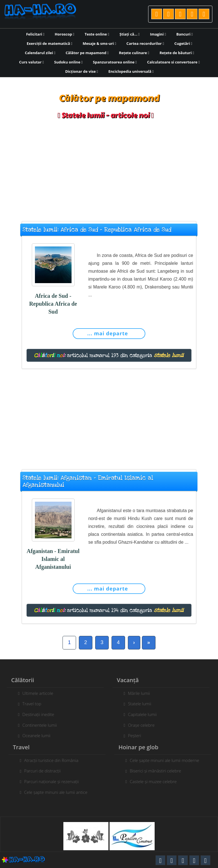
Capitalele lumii (139, 714)
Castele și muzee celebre (156, 781)
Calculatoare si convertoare (173, 62)
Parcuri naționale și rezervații (55, 781)
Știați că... (129, 34)
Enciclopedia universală (131, 71)
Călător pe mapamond (87, 53)
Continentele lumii (36, 725)
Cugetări (183, 43)
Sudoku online (68, 62)
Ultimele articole (35, 693)
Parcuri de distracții (46, 771)
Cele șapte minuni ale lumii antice (59, 792)
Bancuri (184, 34)
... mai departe (108, 333)
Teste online (97, 34)
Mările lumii (136, 693)
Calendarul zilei (40, 53)
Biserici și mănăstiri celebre (159, 771)
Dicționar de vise (82, 71)
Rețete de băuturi (177, 53)
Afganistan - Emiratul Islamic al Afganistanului (53, 559)
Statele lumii (136, 704)
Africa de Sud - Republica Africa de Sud (53, 304)
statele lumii (169, 355)
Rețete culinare (134, 53)
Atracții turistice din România (55, 760)
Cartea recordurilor (145, 43)
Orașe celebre (138, 725)
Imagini (158, 34)
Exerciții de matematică (50, 43)
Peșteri (131, 735)
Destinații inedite (35, 714)
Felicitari (35, 34)
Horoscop (64, 34)
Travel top (29, 704)
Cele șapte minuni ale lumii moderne (168, 760)
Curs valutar (32, 62)
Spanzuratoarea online (115, 62)
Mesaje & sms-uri (99, 43)
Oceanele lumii (33, 735)
